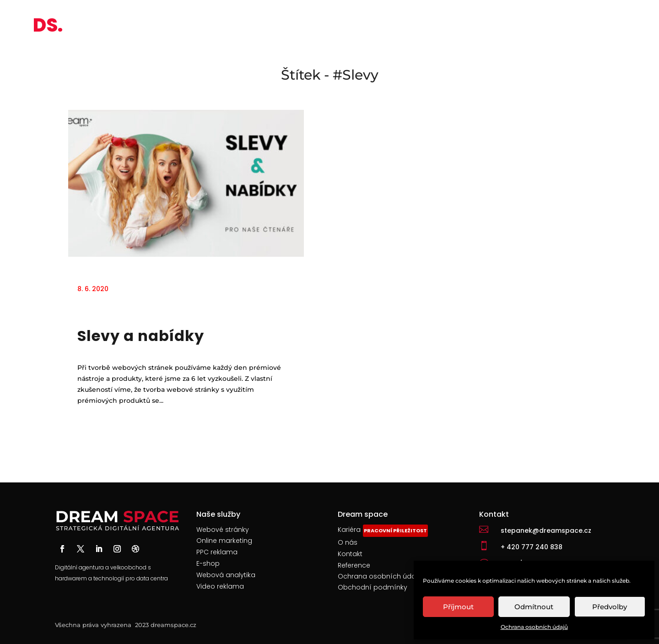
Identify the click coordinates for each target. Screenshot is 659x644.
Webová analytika (226, 575)
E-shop (208, 563)
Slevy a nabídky (141, 336)
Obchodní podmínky (373, 587)
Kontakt (350, 554)
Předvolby (610, 607)
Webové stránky (223, 530)
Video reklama (220, 586)
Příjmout (458, 607)
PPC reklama (217, 552)
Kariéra (349, 530)
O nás (348, 542)
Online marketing (224, 541)
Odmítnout (534, 607)
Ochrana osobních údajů (534, 627)
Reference (354, 565)
